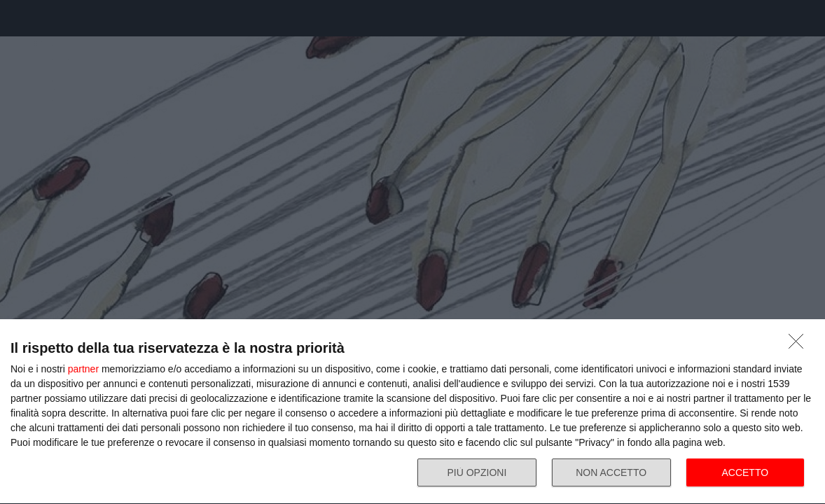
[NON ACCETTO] (800, 345)
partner (83, 369)
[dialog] (412, 412)
